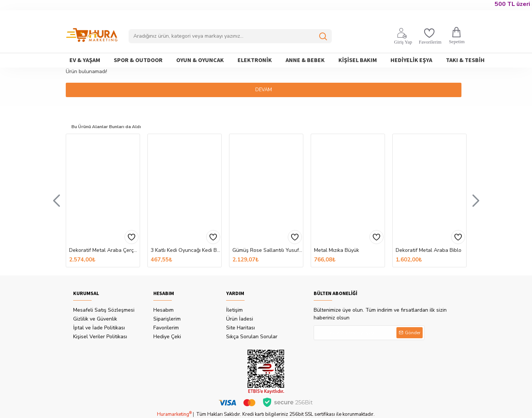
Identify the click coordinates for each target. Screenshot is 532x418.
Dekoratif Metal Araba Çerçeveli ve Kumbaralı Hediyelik (104, 250)
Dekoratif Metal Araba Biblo (429, 250)
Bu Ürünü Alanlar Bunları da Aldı (112, 126)
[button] (57, 200)
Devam (266, 90)
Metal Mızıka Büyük (337, 250)
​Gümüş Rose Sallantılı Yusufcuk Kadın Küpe (268, 250)
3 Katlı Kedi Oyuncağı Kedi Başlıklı (186, 250)
